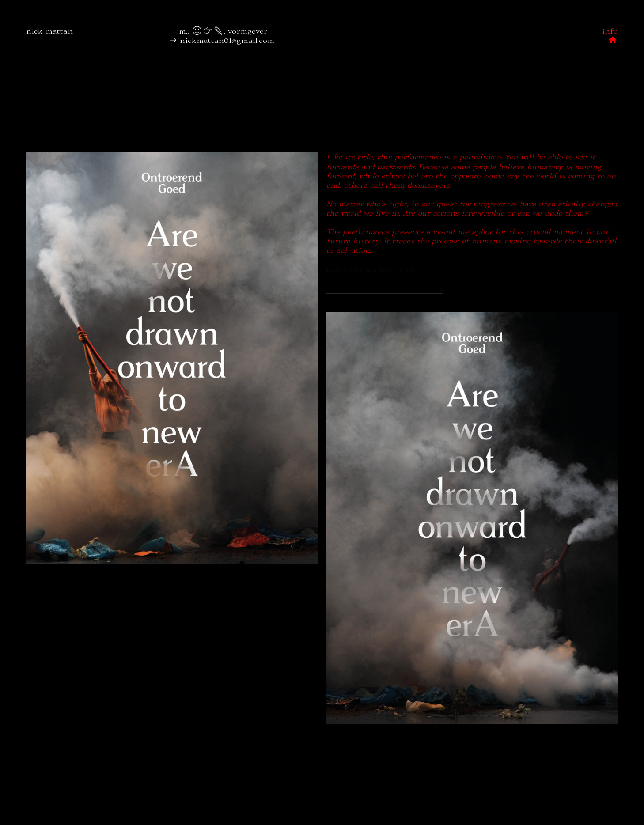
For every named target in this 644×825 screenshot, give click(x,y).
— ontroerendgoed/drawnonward (385, 288)
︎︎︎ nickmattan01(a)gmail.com (60, 49)
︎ (292, 31)
